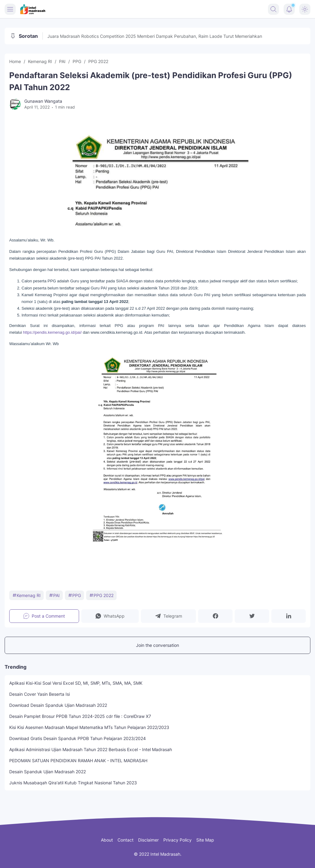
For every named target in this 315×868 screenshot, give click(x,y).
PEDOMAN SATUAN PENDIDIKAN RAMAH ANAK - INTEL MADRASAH (78, 760)
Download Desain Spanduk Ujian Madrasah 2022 (58, 705)
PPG (74, 595)
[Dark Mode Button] (305, 9)
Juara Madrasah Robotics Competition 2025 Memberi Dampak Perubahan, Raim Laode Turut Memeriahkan (155, 36)
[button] (110, 616)
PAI (54, 595)
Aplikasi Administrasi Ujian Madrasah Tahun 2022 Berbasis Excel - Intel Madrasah (91, 749)
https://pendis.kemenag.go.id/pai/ (52, 332)
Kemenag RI (26, 595)
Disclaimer (148, 840)
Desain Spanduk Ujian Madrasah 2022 (48, 772)
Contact (126, 840)
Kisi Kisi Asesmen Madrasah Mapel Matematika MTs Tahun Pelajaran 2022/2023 (89, 727)
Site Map (205, 840)
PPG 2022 (101, 595)
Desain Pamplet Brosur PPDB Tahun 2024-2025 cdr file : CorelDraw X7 (80, 716)
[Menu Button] (10, 9)
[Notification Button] (289, 9)
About (107, 840)
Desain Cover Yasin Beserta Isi (40, 694)
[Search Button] (273, 9)
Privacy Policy (177, 840)
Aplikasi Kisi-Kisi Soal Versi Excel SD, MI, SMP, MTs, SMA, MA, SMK (76, 683)
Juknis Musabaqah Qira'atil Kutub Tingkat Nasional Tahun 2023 (73, 783)
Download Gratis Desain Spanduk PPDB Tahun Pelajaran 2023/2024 (78, 738)
